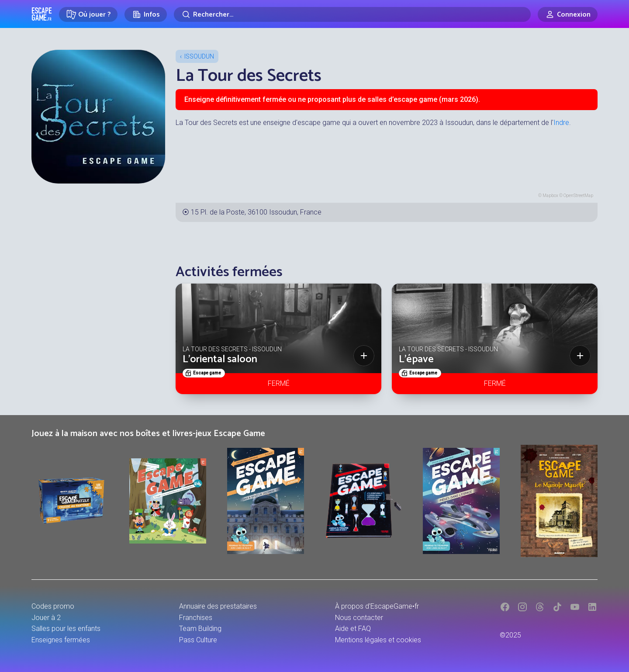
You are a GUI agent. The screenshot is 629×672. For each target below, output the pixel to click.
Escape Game (42, 14)
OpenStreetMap (578, 196)
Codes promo (53, 606)
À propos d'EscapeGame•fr (377, 606)
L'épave (416, 359)
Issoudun (199, 56)
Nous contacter (359, 618)
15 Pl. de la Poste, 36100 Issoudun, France (256, 212)
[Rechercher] (352, 14)
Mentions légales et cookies (378, 640)
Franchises (196, 618)
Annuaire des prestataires (218, 606)
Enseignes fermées (61, 640)
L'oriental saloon (220, 359)
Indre (561, 123)
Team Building (200, 629)
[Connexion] (568, 14)
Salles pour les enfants (66, 629)
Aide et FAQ (353, 629)
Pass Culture (198, 640)
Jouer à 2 (46, 618)
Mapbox (550, 196)
